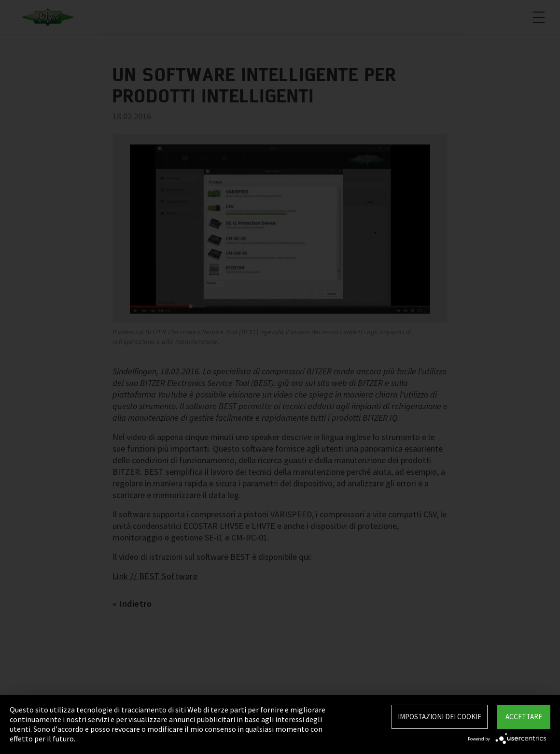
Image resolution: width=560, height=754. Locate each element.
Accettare (524, 717)
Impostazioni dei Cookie (440, 717)
